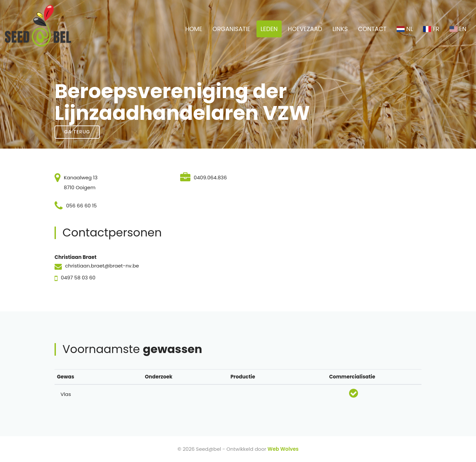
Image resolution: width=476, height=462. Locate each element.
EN (458, 29)
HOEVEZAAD (305, 29)
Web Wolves (283, 449)
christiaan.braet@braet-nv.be (102, 266)
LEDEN (269, 29)
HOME (194, 29)
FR (431, 29)
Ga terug (77, 132)
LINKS (340, 29)
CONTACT (372, 29)
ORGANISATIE (231, 29)
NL (405, 29)
